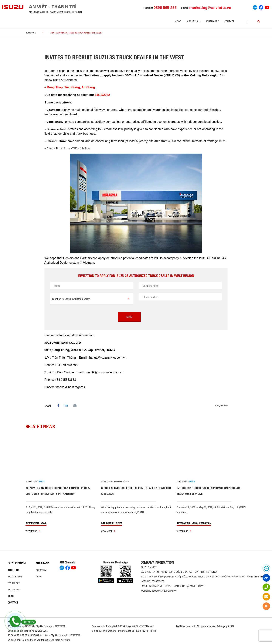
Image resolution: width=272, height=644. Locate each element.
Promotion (205, 523)
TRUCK (42, 482)
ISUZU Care (212, 21)
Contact (229, 21)
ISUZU (144, 567)
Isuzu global (14, 590)
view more (33, 531)
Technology (14, 583)
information (32, 523)
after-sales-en (121, 482)
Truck (38, 576)
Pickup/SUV (41, 570)
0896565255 (158, 581)
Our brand (42, 563)
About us (14, 570)
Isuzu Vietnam (17, 563)
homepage (31, 33)
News (178, 21)
